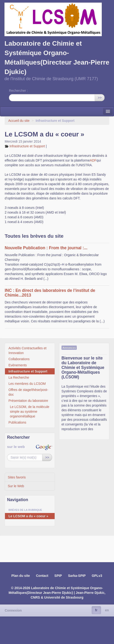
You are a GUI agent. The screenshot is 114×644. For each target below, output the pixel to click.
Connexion (13, 610)
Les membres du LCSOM (27, 384)
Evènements (18, 365)
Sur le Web (16, 486)
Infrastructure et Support (28, 146)
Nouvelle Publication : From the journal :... (46, 248)
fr (96, 610)
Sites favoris (17, 477)
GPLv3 (97, 576)
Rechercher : (18, 91)
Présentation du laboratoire (28, 401)
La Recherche (19, 377)
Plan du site (21, 576)
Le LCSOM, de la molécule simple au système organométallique (30, 412)
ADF (93, 160)
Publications (17, 422)
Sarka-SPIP (77, 576)
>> (100, 98)
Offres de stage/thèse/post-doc (28, 392)
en (107, 610)
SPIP (58, 576)
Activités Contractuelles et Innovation (27, 350)
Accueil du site (19, 121)
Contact (42, 576)
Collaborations (19, 359)
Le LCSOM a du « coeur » (28, 516)
